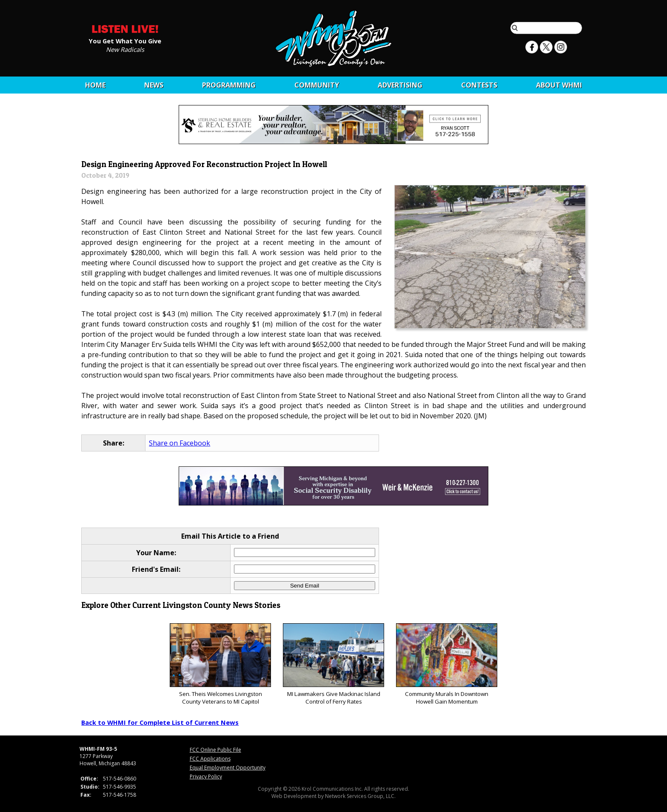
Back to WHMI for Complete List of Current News (160, 722)
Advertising (400, 85)
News (154, 85)
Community (317, 85)
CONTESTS (479, 85)
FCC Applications (210, 759)
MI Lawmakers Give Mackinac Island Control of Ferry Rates (333, 664)
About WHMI (559, 85)
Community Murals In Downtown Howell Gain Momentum (446, 664)
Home (95, 85)
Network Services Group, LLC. (360, 796)
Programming (229, 85)
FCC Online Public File (215, 750)
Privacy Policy (206, 777)
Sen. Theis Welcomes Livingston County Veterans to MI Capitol (220, 664)
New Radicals (125, 49)
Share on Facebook (180, 443)
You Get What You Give (125, 40)
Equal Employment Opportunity (228, 768)
